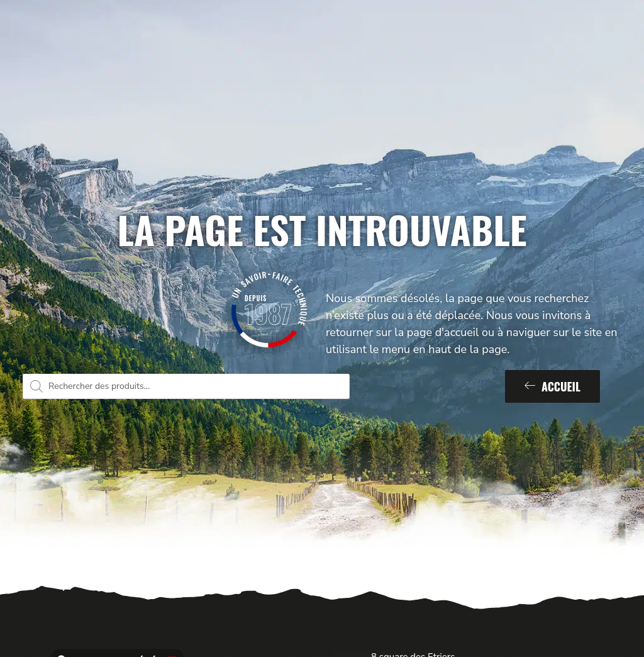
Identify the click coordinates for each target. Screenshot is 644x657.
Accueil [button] (552, 386)
